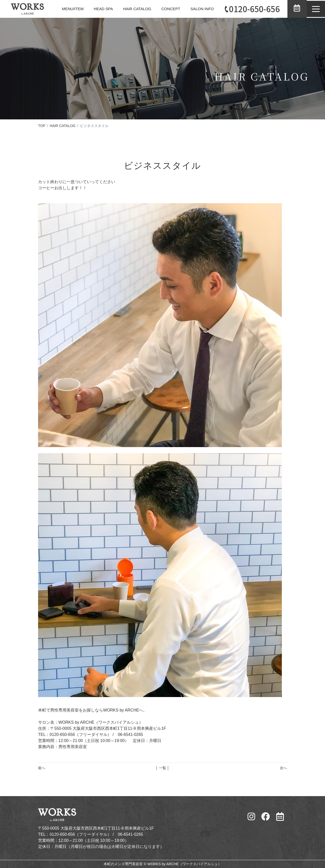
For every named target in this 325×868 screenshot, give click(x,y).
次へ (283, 768)
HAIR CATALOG (130, 9)
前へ (42, 768)
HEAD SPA (95, 9)
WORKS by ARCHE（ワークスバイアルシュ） (184, 864)
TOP (42, 126)
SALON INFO (197, 9)
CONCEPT (165, 9)
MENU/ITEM (63, 9)
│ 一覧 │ (162, 768)
